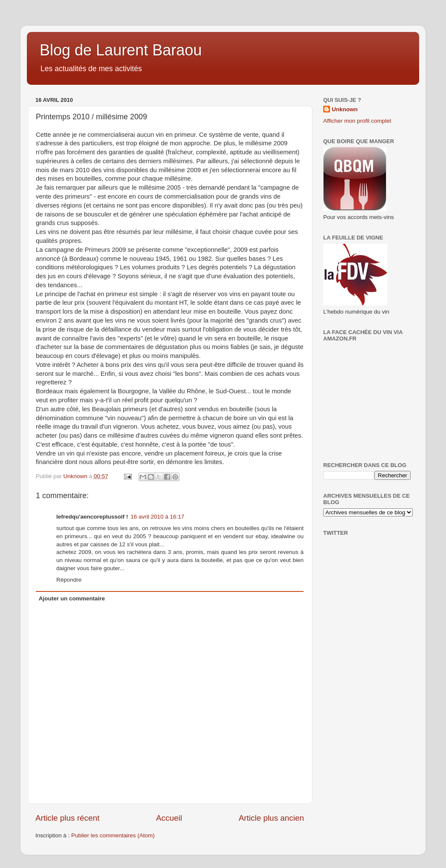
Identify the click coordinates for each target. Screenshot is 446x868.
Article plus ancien (271, 818)
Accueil (169, 818)
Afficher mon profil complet (357, 121)
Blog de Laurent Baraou (121, 50)
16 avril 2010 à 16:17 (157, 517)
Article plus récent (67, 818)
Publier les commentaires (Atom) (113, 835)
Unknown (345, 109)
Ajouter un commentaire (72, 598)
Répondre (69, 580)
